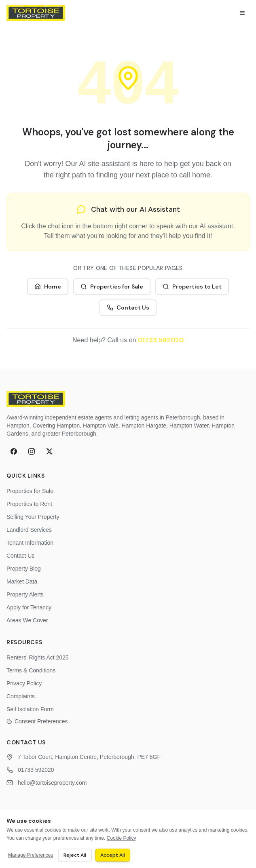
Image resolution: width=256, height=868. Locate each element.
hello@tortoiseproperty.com (52, 783)
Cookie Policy (122, 838)
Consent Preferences (37, 721)
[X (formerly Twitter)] (49, 451)
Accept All (113, 855)
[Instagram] (32, 451)
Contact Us (128, 308)
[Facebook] (14, 451)
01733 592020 (161, 340)
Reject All (75, 855)
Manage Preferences (31, 855)
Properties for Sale (112, 287)
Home (48, 287)
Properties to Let (192, 287)
